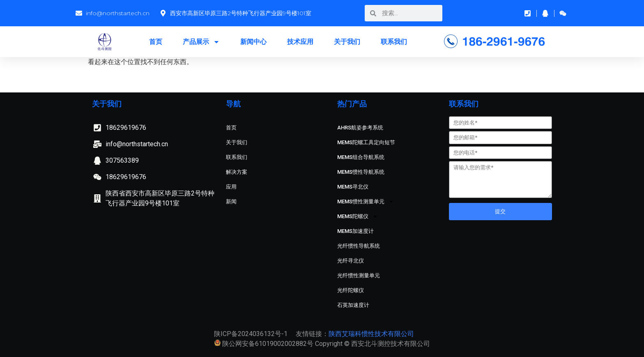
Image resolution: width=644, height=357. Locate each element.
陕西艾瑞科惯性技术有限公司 (371, 334)
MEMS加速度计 (355, 231)
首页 (156, 42)
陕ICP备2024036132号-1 (251, 334)
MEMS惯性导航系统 (361, 172)
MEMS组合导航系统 (361, 157)
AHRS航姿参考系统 (360, 128)
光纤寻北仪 (351, 261)
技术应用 (300, 42)
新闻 (231, 202)
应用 (231, 187)
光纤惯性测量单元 (359, 275)
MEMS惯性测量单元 (366, 202)
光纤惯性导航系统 (359, 246)
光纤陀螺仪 (351, 290)
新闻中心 (253, 42)
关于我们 (347, 42)
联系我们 (394, 42)
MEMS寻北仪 (353, 187)
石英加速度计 (353, 305)
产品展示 (201, 42)
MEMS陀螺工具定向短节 (366, 142)
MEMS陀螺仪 (358, 216)
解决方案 (237, 172)
